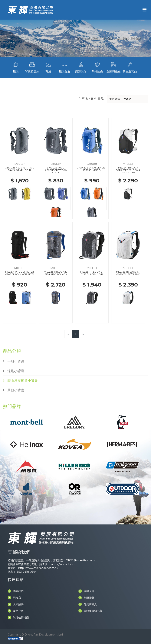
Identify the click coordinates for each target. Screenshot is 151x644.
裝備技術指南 (18, 617)
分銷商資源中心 (90, 611)
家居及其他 (130, 67)
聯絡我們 (16, 591)
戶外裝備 (97, 67)
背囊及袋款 (91, 38)
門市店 (14, 598)
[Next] (83, 334)
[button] (127, 99)
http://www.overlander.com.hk (38, 568)
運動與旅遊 (113, 67)
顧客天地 (86, 591)
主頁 (77, 38)
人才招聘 (16, 604)
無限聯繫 (86, 598)
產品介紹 (16, 611)
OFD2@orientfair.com (80, 560)
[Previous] (68, 334)
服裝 (16, 67)
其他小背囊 (14, 390)
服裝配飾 (65, 67)
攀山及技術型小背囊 (129, 38)
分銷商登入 (88, 604)
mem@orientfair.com (64, 564)
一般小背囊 (14, 361)
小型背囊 (107, 38)
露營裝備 (81, 67)
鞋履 (48, 67)
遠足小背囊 (14, 371)
